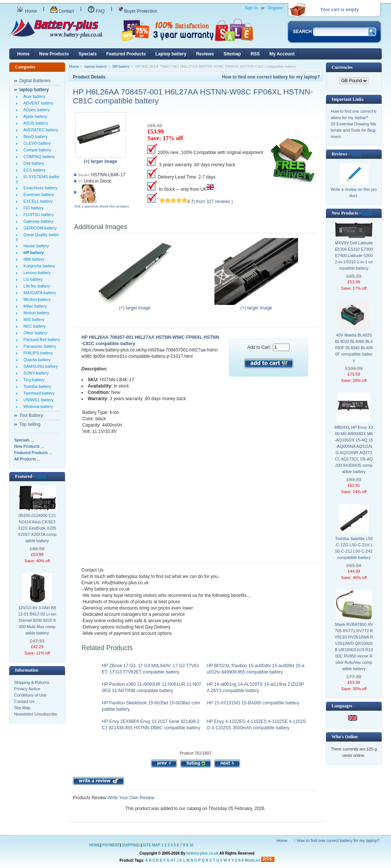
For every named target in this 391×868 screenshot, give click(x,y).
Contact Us (24, 701)
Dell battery (33, 163)
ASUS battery (35, 123)
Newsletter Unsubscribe (36, 714)
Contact (62, 11)
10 (191, 845)
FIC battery (33, 208)
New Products (54, 54)
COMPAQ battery (38, 157)
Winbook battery (37, 406)
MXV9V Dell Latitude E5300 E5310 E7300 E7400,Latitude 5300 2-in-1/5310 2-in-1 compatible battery (354, 255)
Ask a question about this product (101, 206)
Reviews (205, 54)
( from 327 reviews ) (213, 202)
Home (27, 11)
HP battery (121, 66)
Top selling (30, 424)
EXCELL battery (37, 201)
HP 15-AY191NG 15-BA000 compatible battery (253, 703)
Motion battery (35, 313)
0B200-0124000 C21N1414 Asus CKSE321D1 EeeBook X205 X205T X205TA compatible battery (37, 528)
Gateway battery (37, 221)
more (41, 476)
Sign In (251, 8)
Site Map (22, 708)
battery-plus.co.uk (203, 853)
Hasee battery (35, 246)
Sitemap (232, 54)
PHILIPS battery (37, 353)
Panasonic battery (39, 346)
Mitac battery (34, 306)
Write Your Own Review (130, 798)
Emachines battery (39, 188)
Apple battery (34, 116)
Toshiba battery (36, 386)
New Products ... (29, 446)
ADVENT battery (37, 103)
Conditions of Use (30, 695)
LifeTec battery (36, 286)
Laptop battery (171, 54)
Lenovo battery (36, 273)
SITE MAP (151, 845)
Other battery (34, 333)
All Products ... (27, 459)
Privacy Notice (27, 689)
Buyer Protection (138, 11)
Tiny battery (33, 380)
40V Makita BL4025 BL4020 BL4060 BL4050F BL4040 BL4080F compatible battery (354, 348)
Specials (88, 54)
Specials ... (24, 440)
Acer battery (33, 96)
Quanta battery (36, 360)
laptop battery (96, 66)
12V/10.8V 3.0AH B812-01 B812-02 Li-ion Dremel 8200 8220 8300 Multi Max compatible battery (37, 620)
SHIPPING (131, 845)
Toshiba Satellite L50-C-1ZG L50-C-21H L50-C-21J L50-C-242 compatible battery (354, 548)
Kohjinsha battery (38, 266)
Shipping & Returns (32, 682)
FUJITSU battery (38, 215)
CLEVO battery (36, 143)
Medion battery (36, 299)
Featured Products (126, 54)
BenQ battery (34, 136)
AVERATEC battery (40, 130)
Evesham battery (38, 195)
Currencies (342, 67)
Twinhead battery (38, 393)
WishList (252, 860)
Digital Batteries (35, 81)
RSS (255, 54)
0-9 (241, 860)
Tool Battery (31, 415)
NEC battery (33, 326)
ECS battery (33, 170)
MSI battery (33, 319)
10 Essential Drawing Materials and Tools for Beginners (353, 130)
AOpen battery (35, 110)
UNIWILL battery (37, 400)
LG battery (32, 279)
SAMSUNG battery (39, 366)
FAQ (96, 11)
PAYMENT (111, 845)
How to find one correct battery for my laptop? (271, 77)
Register (276, 8)
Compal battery (36, 150)
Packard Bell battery (41, 340)
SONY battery (35, 373)
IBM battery (33, 259)
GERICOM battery (39, 228)
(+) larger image (135, 306)
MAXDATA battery (39, 293)
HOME (95, 845)
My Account (282, 54)
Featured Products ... (33, 453)
